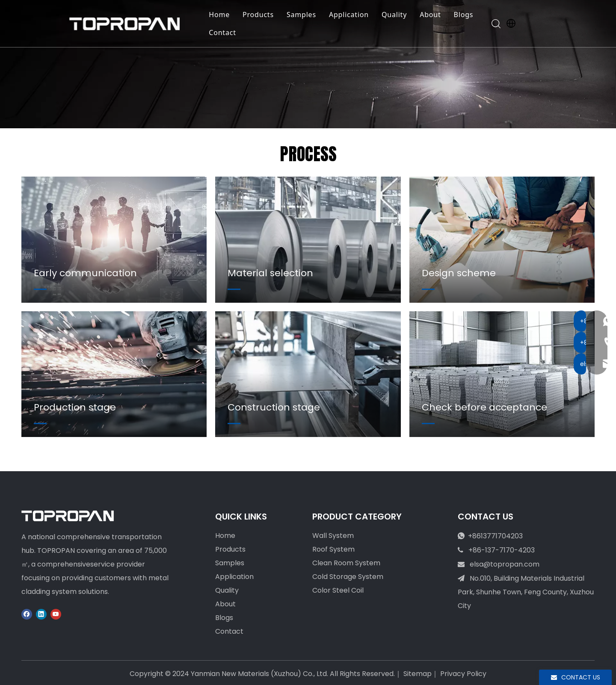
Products (262, 15)
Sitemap (418, 674)
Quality (398, 15)
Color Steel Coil (338, 590)
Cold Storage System (348, 577)
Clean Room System (346, 563)
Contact (226, 32)
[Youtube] (56, 614)
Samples (305, 15)
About (434, 15)
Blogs (467, 15)
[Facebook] (27, 614)
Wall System (333, 536)
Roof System (333, 549)
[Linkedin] (41, 614)
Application (353, 15)
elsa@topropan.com (505, 564)
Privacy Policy (463, 674)
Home (223, 15)
